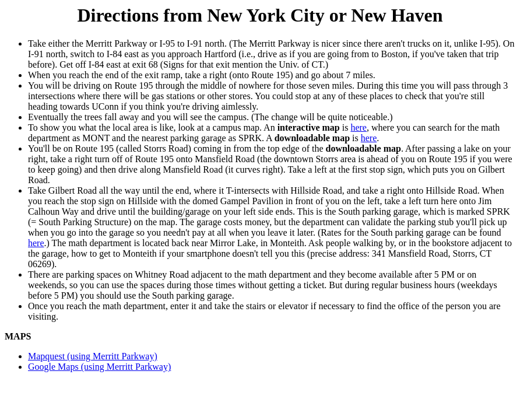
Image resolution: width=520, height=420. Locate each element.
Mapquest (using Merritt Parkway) (93, 356)
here (359, 127)
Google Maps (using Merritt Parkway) (99, 367)
